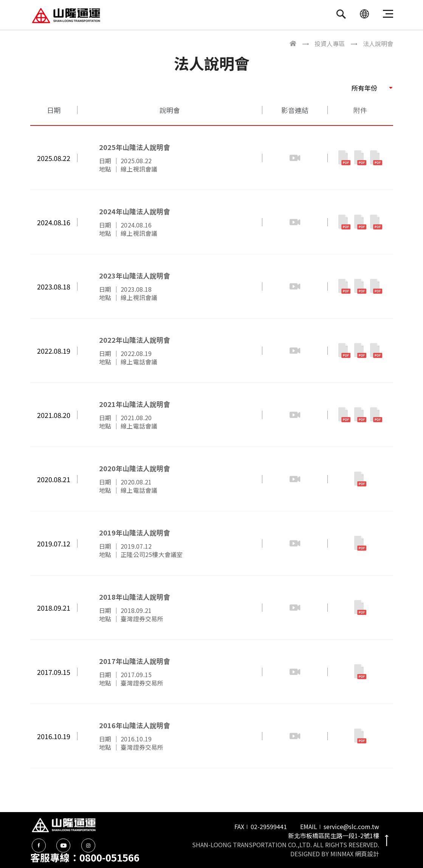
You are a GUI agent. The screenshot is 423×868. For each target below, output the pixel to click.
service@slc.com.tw (351, 826)
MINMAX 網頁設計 (355, 854)
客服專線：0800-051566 (85, 857)
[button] (372, 88)
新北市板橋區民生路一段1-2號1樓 (334, 836)
